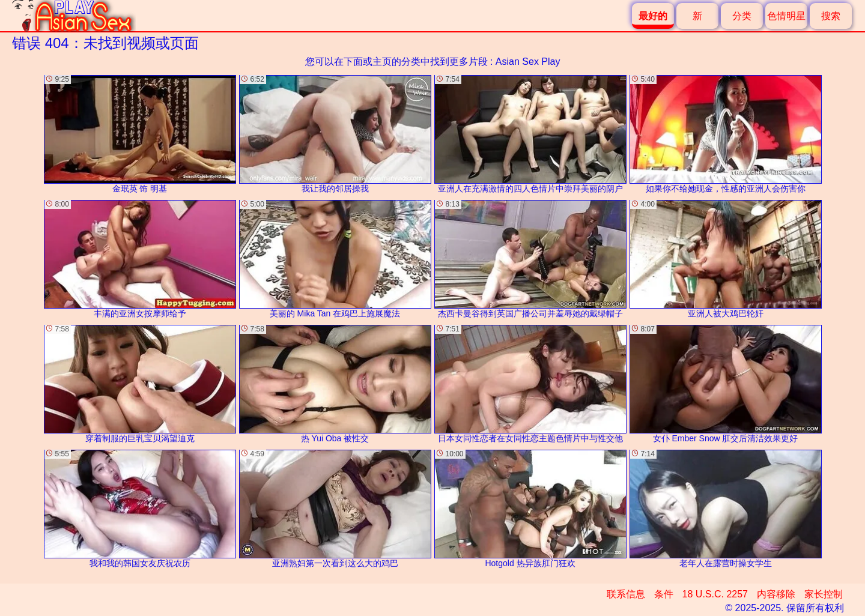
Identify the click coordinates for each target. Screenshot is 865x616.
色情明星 (786, 16)
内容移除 (776, 594)
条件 (664, 594)
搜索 (831, 16)
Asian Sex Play (528, 62)
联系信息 (626, 594)
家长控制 (824, 594)
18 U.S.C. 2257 (715, 594)
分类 (742, 16)
